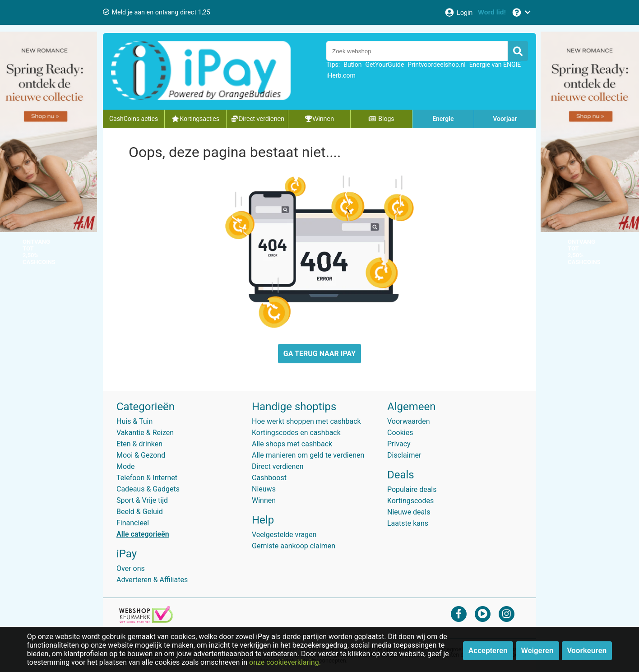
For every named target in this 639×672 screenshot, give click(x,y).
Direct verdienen (278, 466)
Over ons (131, 568)
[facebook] (459, 614)
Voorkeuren (587, 651)
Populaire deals (412, 489)
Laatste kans (408, 523)
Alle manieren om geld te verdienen (308, 455)
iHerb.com (341, 75)
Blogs (381, 119)
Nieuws (264, 489)
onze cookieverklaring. (285, 662)
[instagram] (507, 614)
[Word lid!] (492, 12)
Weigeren (537, 651)
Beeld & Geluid (140, 512)
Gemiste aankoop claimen (294, 546)
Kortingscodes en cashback (296, 433)
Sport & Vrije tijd (142, 500)
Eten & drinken (139, 444)
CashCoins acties (134, 119)
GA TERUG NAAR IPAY (319, 354)
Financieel (133, 523)
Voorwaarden (409, 421)
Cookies (400, 433)
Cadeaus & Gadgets (148, 489)
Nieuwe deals (409, 512)
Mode (126, 466)
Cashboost (269, 478)
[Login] (458, 12)
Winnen (264, 500)
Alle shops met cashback (292, 444)
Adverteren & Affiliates (152, 580)
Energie (443, 119)
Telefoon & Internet (147, 478)
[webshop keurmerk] (146, 620)
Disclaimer (404, 455)
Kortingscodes (410, 501)
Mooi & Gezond (141, 455)
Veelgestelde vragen (284, 535)
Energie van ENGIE (495, 65)
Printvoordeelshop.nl (436, 65)
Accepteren (488, 651)
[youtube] (483, 614)
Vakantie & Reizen (145, 433)
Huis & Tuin (134, 421)
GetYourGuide (384, 65)
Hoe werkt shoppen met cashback (306, 421)
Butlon (352, 65)
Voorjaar (505, 119)
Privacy (399, 444)
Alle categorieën (143, 534)
